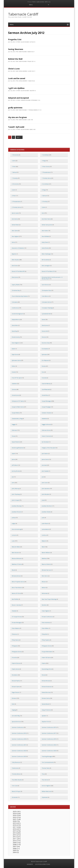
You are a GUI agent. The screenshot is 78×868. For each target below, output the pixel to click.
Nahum (44, 588)
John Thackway (16, 494)
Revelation (15, 675)
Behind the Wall (15, 59)
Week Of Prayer (16, 791)
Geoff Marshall (46, 389)
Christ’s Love (14, 69)
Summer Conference (18, 727)
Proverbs (14, 657)
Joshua (14, 518)
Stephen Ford (46, 722)
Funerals (44, 378)
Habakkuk (44, 419)
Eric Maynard (45, 360)
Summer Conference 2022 (49, 745)
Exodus (44, 366)
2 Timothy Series (16, 207)
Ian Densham (45, 442)
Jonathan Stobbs (46, 512)
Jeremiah (44, 465)
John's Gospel (16, 500)
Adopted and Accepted (18, 98)
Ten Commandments (48, 762)
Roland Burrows (46, 692)
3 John (44, 207)
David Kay (15, 331)
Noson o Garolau (16, 605)
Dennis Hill (45, 331)
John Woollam (46, 494)
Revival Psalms (16, 681)
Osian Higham (46, 611)
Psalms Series (16, 669)
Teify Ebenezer (16, 762)
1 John (14, 161)
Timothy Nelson (16, 774)
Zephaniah (45, 797)
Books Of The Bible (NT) (18, 271)
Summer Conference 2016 (19, 733)
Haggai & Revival (46, 424)
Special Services (16, 722)
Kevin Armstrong (16, 529)
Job (13, 477)
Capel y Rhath (16, 285)
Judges (14, 523)
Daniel (44, 319)
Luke (13, 541)
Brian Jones (15, 277)
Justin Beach (45, 523)
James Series (45, 459)
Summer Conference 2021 (19, 745)
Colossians (15, 302)
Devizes (44, 337)
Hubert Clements (47, 436)
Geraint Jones (16, 395)
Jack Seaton (45, 454)
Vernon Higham (46, 786)
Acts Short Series (46, 219)
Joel (43, 477)
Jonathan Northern (47, 506)
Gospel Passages (46, 407)
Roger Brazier (16, 692)
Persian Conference (47, 617)
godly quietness (15, 108)
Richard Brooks (46, 681)
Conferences (15, 308)
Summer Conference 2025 (19, 756)
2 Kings (44, 190)
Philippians (15, 646)
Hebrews (14, 430)
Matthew (44, 558)
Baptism (14, 254)
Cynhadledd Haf (46, 314)
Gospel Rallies (16, 413)
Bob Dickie (15, 266)
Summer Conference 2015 (49, 727)
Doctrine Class (46, 343)
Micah (14, 570)
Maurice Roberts (46, 564)
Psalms (44, 663)
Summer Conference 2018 (19, 739)
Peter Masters (16, 628)
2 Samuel (44, 196)
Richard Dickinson (47, 687)
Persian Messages (17, 623)
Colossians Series (46, 302)
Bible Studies (15, 260)
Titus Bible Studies (17, 780)
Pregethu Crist (15, 39)
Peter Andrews (46, 623)
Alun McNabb (45, 236)
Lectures (14, 535)
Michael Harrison (46, 570)
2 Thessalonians (16, 201)
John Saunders (46, 488)
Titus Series (45, 780)
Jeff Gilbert (15, 465)
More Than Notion (17, 588)
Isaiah (13, 454)
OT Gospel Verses (17, 617)
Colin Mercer (45, 296)
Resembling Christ (47, 669)
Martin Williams (46, 553)
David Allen (15, 325)
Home (34, 2)
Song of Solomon (46, 710)
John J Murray (16, 488)
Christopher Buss (46, 290)
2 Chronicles (15, 184)
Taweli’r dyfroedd (16, 127)
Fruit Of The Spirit (17, 378)
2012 (46, 2)
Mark (43, 547)
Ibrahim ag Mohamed (18, 448)
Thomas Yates (46, 768)
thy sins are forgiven (17, 117)
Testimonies (15, 768)
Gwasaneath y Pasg (17, 419)
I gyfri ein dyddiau (16, 88)
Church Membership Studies (20, 296)
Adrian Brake (15, 225)
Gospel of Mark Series (18, 407)
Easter (14, 349)
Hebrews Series (46, 430)
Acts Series (15, 219)
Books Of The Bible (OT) (48, 271)
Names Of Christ (16, 593)
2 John (14, 190)
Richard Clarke (16, 687)
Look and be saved (17, 78)
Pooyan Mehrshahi (47, 652)
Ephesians (45, 354)
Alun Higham (15, 236)
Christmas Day (16, 290)
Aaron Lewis (15, 213)
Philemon (15, 634)
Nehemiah (45, 593)
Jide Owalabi (45, 471)
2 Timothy (45, 201)
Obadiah (14, 611)
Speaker (44, 716)
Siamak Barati (45, 704)
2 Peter (14, 196)
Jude (43, 518)
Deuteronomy (16, 337)
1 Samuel (14, 172)
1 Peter (14, 167)
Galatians (14, 384)
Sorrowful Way (16, 716)
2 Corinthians (45, 184)
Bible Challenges (46, 254)
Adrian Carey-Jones (47, 225)
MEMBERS (30, 864)
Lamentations (46, 529)
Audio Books (45, 248)
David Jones (45, 325)
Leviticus (44, 535)
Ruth (13, 704)
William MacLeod (46, 791)
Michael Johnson (16, 576)
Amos (13, 242)
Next (19, 137)
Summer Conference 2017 (49, 733)
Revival (44, 675)
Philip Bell (45, 634)
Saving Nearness (16, 49)
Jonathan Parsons (17, 512)
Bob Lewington (46, 266)
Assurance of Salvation (18, 248)
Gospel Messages (47, 401)
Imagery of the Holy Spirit (49, 448)
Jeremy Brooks (16, 471)
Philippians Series (47, 646)
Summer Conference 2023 (19, 751)
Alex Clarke (15, 231)
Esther (14, 366)
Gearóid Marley (46, 384)
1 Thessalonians (46, 172)
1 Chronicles (15, 155)
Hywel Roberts (16, 442)
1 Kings (44, 161)
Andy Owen (45, 242)
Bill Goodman (46, 260)
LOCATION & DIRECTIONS (43, 864)
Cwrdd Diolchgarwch (18, 314)
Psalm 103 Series (46, 657)
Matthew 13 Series (17, 564)
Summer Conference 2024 (49, 751)
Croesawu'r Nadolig (47, 308)
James (14, 459)
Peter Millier (45, 628)
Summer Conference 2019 (49, 739)
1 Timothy (15, 178)
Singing (14, 710)
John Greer (45, 483)
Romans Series (46, 698)
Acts (43, 213)
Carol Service (45, 285)
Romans (14, 698)
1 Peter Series (46, 167)
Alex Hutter (45, 231)
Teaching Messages (47, 756)
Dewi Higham (15, 343)
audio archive (40, 2)
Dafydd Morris (16, 319)
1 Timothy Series (46, 178)
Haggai (14, 424)
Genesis (14, 389)
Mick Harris (45, 576)
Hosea (14, 436)
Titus (43, 774)
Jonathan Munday (17, 506)
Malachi (44, 541)
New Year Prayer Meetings (49, 599)
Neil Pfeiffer (15, 599)
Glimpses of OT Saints (18, 401)
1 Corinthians (45, 155)
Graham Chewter (47, 413)
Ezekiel (14, 372)
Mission (44, 582)
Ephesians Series (16, 360)
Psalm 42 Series (16, 663)
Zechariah (15, 797)
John (13, 483)
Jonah (43, 500)
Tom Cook (15, 786)
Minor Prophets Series (18, 582)
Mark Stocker (15, 553)
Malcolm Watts (16, 547)
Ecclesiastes (45, 349)
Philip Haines (15, 640)
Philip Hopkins (46, 640)
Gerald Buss (45, 395)
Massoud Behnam (17, 558)
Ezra (43, 372)
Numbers (44, 605)
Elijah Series (15, 354)
